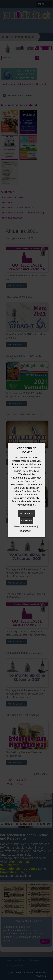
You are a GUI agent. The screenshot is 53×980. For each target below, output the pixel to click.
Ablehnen (26, 521)
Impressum (26, 531)
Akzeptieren (26, 513)
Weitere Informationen (25, 526)
